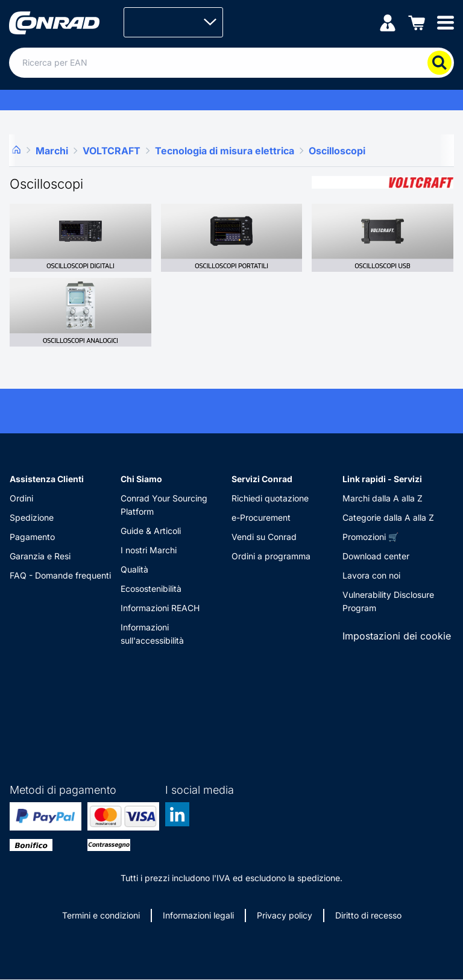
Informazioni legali (198, 915)
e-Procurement (261, 517)
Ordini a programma (271, 556)
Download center (376, 556)
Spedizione (32, 517)
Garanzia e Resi (40, 556)
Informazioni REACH (160, 608)
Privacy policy (285, 915)
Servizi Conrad (262, 479)
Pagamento (32, 537)
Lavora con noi (371, 575)
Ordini (21, 498)
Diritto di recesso (368, 915)
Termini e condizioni (101, 915)
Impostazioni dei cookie (397, 636)
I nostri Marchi (149, 550)
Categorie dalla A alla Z (388, 517)
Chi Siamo (141, 479)
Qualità (134, 569)
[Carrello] (417, 22)
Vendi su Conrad (264, 537)
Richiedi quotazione (270, 498)
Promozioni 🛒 (370, 537)
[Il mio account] (388, 22)
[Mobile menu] (446, 22)
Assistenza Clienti (47, 479)
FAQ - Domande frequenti (60, 575)
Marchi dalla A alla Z (383, 498)
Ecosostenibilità (151, 589)
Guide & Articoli (151, 531)
